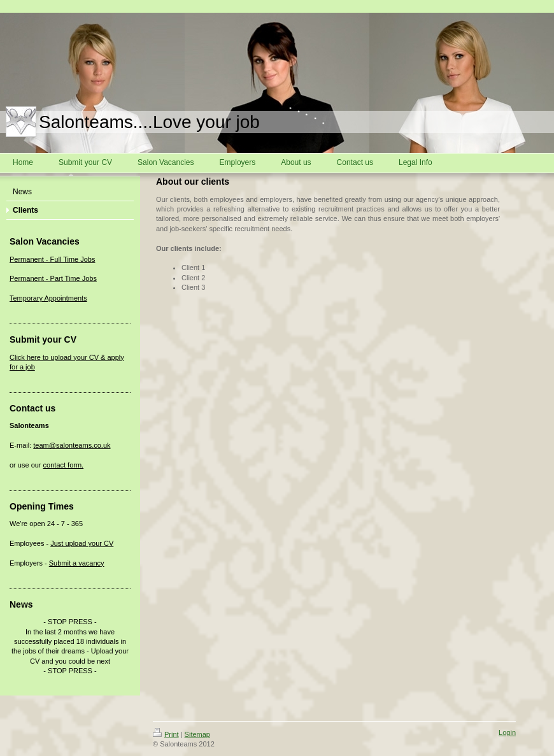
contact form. (64, 465)
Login (507, 732)
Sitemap (197, 734)
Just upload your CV (82, 543)
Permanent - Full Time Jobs (53, 259)
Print (166, 734)
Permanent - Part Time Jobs (53, 278)
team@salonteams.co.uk (72, 445)
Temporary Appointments (48, 298)
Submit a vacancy (77, 563)
